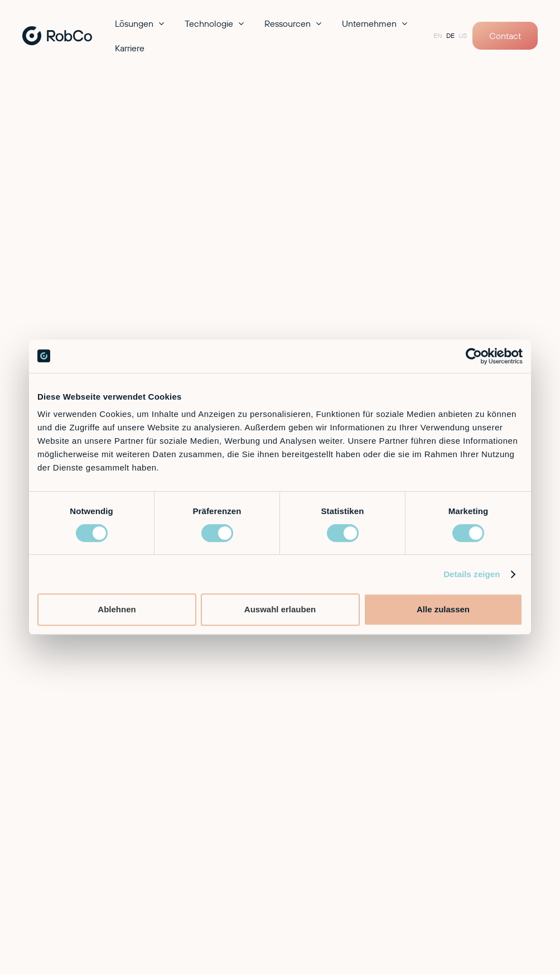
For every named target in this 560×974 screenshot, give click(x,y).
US (463, 35)
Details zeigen (472, 574)
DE (450, 35)
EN (438, 35)
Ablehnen (117, 609)
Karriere (130, 48)
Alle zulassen (443, 609)
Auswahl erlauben (280, 609)
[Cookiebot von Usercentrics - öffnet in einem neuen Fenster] (474, 356)
